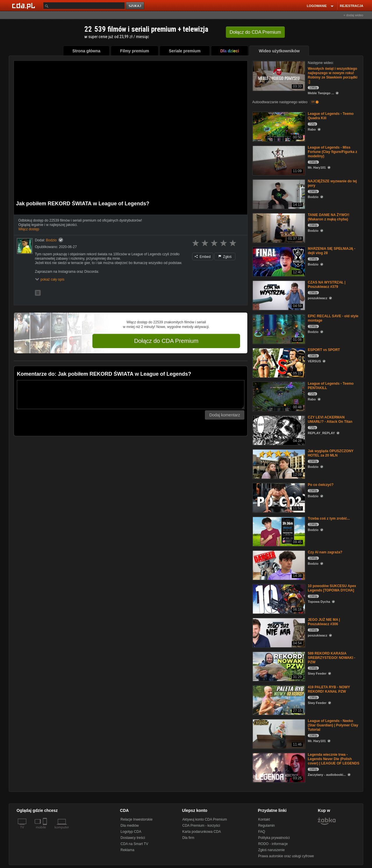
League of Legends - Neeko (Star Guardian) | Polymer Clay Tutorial (333, 725)
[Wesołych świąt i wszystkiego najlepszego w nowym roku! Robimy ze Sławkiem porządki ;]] (278, 75)
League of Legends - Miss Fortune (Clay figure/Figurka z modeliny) (332, 152)
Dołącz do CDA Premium (166, 341)
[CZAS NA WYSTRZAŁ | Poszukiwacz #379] (278, 295)
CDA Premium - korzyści (201, 826)
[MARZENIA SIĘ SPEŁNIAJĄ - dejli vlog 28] (278, 261)
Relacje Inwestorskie (137, 819)
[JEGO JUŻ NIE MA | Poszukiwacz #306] (278, 632)
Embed (203, 257)
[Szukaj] (84, 6)
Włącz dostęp (29, 229)
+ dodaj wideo (353, 15)
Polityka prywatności (274, 838)
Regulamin (266, 826)
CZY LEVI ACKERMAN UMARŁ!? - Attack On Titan (330, 419)
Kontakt (264, 819)
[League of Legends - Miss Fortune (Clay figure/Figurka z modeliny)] (278, 160)
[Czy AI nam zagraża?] (278, 565)
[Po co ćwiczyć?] (278, 497)
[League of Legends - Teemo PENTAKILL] (278, 396)
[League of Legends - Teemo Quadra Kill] (278, 126)
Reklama (127, 850)
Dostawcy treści (133, 838)
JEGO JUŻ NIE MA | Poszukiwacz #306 (324, 622)
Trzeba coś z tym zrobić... (329, 518)
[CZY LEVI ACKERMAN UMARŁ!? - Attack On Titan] (278, 430)
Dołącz (255, 32)
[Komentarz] (131, 395)
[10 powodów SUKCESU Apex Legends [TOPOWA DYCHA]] (278, 599)
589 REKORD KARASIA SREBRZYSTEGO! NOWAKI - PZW (331, 658)
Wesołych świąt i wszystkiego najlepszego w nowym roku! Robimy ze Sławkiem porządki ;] (333, 75)
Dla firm (188, 838)
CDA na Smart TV (134, 844)
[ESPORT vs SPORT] (278, 362)
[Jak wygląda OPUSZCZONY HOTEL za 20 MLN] (278, 464)
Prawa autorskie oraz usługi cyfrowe (286, 856)
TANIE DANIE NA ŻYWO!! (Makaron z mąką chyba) (329, 217)
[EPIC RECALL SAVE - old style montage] (278, 329)
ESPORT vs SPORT (324, 350)
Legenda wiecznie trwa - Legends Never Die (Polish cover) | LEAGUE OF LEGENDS (333, 759)
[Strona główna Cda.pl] (24, 6)
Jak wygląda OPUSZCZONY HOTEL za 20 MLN (331, 453)
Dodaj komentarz (225, 415)
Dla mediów (130, 826)
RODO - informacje (273, 844)
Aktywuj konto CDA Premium (204, 819)
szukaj (135, 6)
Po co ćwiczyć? (321, 485)
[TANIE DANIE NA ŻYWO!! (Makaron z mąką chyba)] (278, 228)
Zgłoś (225, 257)
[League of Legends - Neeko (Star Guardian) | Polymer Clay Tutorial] (278, 734)
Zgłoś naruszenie (271, 850)
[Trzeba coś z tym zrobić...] (278, 531)
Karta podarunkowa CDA (202, 832)
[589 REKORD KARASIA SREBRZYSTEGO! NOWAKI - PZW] (278, 666)
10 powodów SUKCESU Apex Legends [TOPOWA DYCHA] (332, 588)
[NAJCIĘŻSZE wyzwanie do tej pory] (278, 194)
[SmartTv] (45, 831)
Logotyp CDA (131, 832)
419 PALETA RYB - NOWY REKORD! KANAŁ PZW (329, 689)
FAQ (262, 832)
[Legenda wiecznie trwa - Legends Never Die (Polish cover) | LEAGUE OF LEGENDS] (278, 767)
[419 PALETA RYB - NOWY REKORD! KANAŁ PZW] (278, 700)
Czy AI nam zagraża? (325, 552)
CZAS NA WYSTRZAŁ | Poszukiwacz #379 (327, 285)
